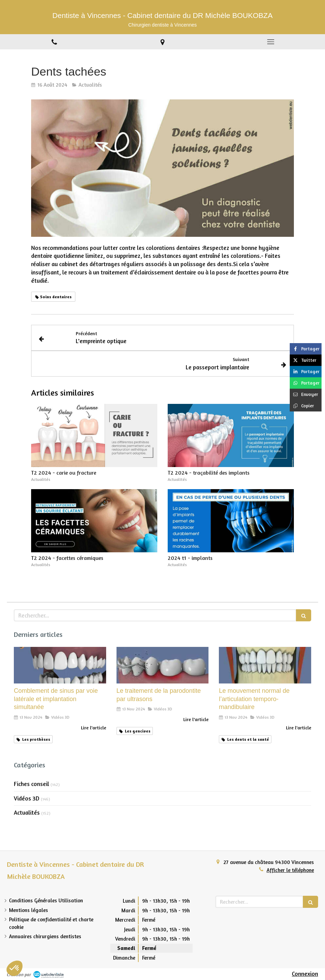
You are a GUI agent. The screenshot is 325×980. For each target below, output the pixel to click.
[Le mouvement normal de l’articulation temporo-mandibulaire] (265, 665)
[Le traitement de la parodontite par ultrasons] (163, 665)
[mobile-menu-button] (271, 42)
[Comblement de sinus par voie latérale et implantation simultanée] (60, 665)
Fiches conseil (31, 784)
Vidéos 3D (27, 798)
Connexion (305, 974)
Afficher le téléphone (290, 870)
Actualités (27, 812)
